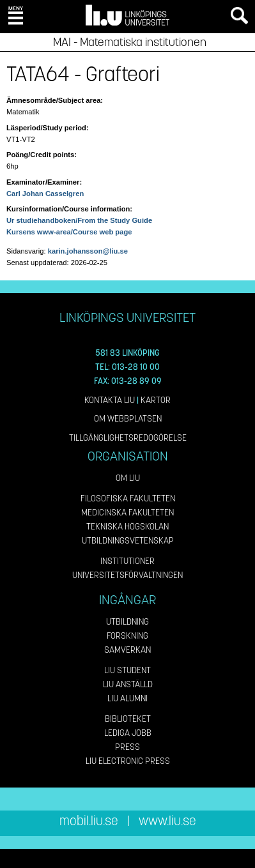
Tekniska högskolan (127, 527)
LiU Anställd (128, 684)
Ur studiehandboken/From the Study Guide (79, 220)
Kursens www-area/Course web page (69, 232)
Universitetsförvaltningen (127, 575)
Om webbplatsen (128, 419)
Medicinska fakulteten (127, 513)
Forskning (127, 636)
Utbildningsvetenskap (128, 541)
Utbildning (127, 622)
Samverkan (127, 650)
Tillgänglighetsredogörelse (128, 438)
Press (127, 747)
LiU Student (127, 670)
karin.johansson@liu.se (88, 251)
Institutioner (127, 561)
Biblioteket (128, 719)
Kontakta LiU (110, 400)
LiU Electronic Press (128, 761)
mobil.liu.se (89, 821)
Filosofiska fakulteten (128, 499)
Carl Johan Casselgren (45, 194)
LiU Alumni (127, 698)
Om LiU (128, 478)
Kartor (156, 400)
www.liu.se (167, 821)
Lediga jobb (128, 733)
